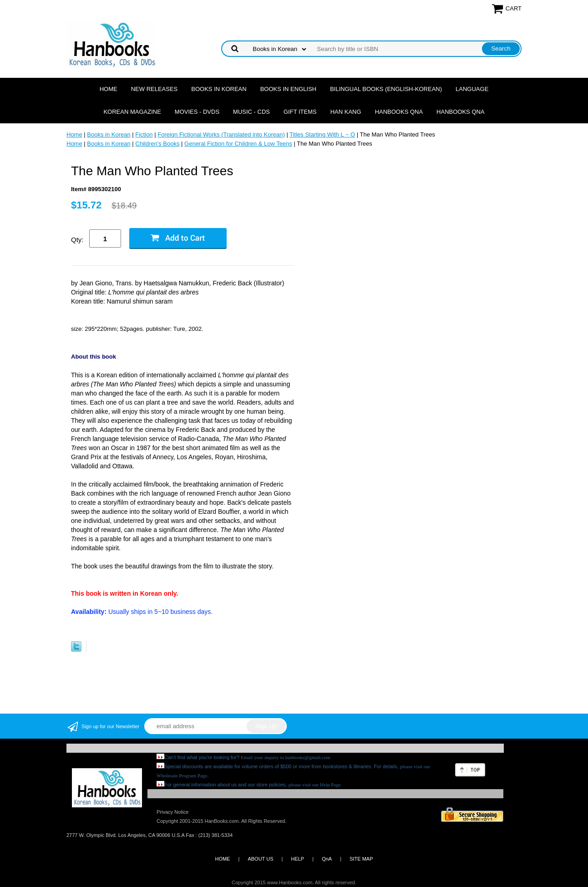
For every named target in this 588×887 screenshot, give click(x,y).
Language (472, 89)
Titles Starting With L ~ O (322, 134)
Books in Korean (219, 89)
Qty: (77, 240)
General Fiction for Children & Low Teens (238, 144)
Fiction (144, 134)
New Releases (155, 89)
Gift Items (300, 112)
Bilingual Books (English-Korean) (386, 89)
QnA (327, 859)
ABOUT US (260, 859)
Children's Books (157, 144)
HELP (297, 859)
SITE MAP (361, 859)
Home (109, 89)
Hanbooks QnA (399, 112)
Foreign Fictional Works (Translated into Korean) (221, 134)
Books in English (289, 89)
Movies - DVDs (197, 112)
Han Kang (346, 112)
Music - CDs (251, 112)
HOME (222, 859)
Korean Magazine (132, 112)
